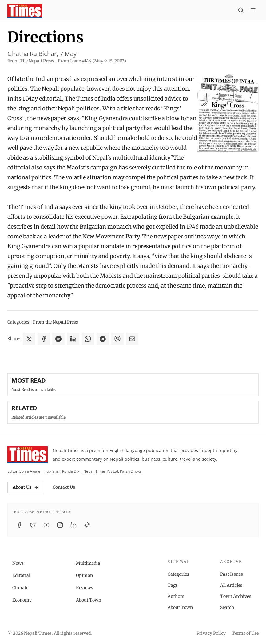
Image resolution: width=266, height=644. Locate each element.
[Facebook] (19, 525)
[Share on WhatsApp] (88, 339)
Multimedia (88, 563)
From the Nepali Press (56, 322)
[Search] (241, 11)
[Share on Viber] (117, 339)
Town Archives (236, 596)
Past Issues (232, 574)
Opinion (84, 575)
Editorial (21, 575)
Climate (20, 588)
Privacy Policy (211, 633)
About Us (26, 487)
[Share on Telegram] (103, 339)
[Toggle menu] (253, 11)
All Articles (231, 585)
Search (227, 607)
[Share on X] (29, 339)
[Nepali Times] (28, 455)
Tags (173, 585)
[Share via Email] (132, 339)
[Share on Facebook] (44, 339)
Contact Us (64, 487)
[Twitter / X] (33, 525)
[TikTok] (87, 525)
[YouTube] (46, 525)
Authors (176, 596)
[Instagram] (60, 525)
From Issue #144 (92, 61)
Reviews (85, 588)
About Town (89, 600)
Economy (22, 600)
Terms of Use (245, 633)
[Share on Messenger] (58, 339)
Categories (178, 574)
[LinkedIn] (73, 525)
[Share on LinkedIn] (73, 339)
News (18, 563)
